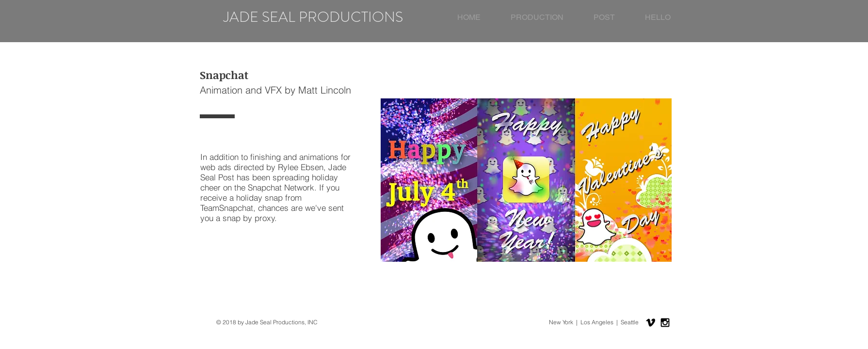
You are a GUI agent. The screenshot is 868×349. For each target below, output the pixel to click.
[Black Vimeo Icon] (651, 323)
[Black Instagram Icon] (665, 323)
